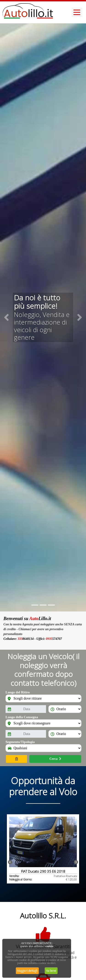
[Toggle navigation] (77, 12)
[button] (6, 317)
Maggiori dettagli (27, 971)
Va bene (51, 971)
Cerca (55, 759)
